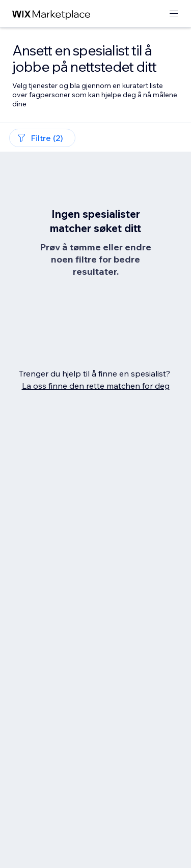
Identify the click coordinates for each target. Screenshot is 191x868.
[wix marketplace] (51, 14)
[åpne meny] (174, 14)
